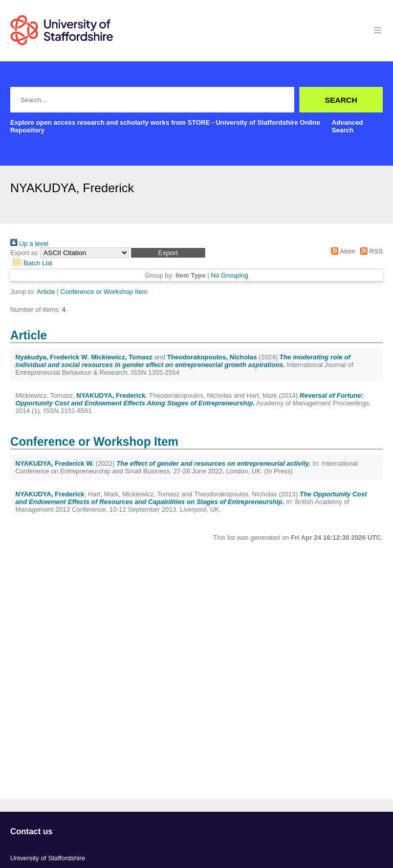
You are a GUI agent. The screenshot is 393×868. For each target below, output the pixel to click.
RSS (370, 251)
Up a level (29, 244)
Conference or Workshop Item (104, 292)
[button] (168, 253)
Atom (342, 251)
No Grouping (230, 275)
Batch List (31, 263)
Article (46, 292)
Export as (24, 253)
